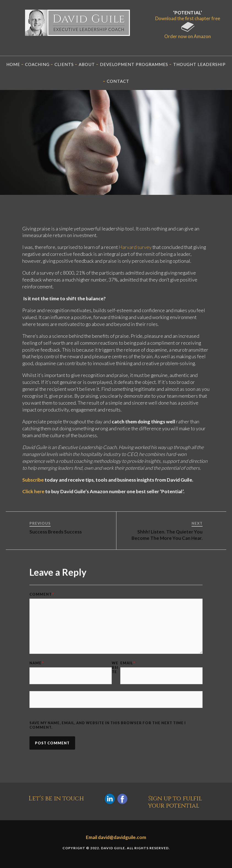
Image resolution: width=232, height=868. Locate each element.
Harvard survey (135, 247)
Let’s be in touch (56, 799)
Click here (33, 491)
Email (128, 663)
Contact (118, 81)
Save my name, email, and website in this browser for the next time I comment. (108, 725)
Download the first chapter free (188, 18)
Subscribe (33, 480)
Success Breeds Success (56, 532)
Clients (64, 64)
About (87, 64)
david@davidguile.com (122, 837)
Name (37, 663)
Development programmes (134, 64)
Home (13, 64)
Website (115, 667)
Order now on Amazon (188, 33)
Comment (42, 594)
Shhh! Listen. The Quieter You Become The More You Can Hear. (167, 535)
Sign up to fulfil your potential (175, 802)
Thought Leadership (199, 64)
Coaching (37, 64)
